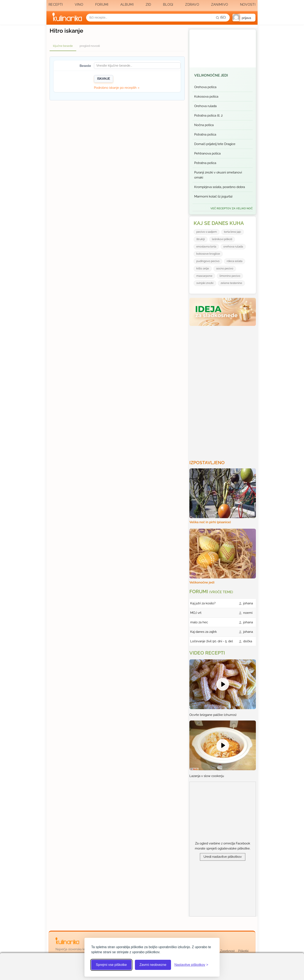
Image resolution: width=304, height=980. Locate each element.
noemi (248, 613)
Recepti (56, 5)
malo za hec (199, 622)
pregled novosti (90, 46)
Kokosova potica (206, 97)
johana (248, 603)
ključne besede (63, 46)
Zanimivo (220, 5)
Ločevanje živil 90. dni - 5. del (212, 641)
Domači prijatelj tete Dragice (215, 144)
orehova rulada (233, 247)
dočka (248, 641)
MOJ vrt (196, 613)
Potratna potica (205, 134)
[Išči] (221, 17)
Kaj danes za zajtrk (204, 632)
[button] (244, 18)
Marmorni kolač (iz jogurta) (213, 196)
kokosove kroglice (208, 254)
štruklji (201, 239)
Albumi (127, 5)
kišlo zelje (203, 268)
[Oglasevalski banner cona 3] (223, 391)
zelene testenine (231, 283)
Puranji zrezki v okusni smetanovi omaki (218, 175)
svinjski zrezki (205, 283)
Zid (148, 5)
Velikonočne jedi (211, 75)
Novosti (248, 5)
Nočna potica (204, 125)
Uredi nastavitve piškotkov (223, 857)
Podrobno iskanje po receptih (115, 88)
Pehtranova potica (207, 153)
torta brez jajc (233, 232)
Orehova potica (205, 87)
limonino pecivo (230, 276)
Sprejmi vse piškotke (111, 965)
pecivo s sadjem (207, 232)
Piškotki (243, 951)
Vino (79, 5)
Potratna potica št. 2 (208, 116)
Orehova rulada (205, 106)
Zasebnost (227, 951)
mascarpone (204, 276)
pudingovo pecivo (208, 261)
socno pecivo (225, 268)
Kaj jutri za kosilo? (203, 603)
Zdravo (192, 5)
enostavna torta (206, 247)
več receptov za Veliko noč (232, 208)
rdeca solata (235, 261)
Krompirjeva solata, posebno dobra (220, 187)
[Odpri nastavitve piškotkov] (191, 965)
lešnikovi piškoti (222, 239)
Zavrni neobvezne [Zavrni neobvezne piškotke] (153, 965)
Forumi (102, 5)
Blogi (168, 5)
